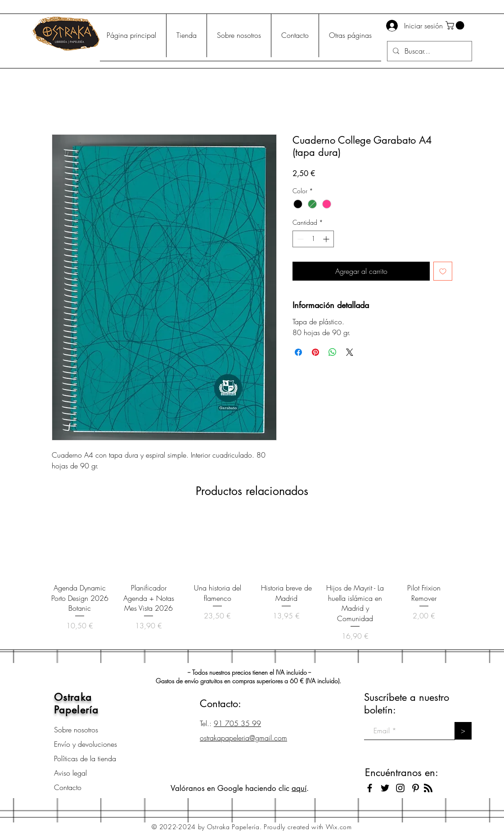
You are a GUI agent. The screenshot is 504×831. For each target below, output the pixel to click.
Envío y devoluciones (85, 744)
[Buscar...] (429, 51)
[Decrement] (299, 239)
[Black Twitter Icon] (385, 788)
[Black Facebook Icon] (370, 788)
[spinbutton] (313, 239)
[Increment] (327, 239)
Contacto (68, 787)
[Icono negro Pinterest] (416, 788)
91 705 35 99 (237, 723)
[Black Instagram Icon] (400, 788)
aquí (299, 788)
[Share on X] (350, 352)
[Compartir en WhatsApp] (333, 352)
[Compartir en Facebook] (298, 352)
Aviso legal (70, 773)
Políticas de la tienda (85, 758)
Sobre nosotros (76, 730)
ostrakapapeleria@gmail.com (243, 738)
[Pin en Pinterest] (315, 352)
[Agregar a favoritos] (443, 271)
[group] (252, 578)
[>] (463, 731)
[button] (456, 25)
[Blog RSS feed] (428, 788)
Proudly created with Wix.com (308, 827)
